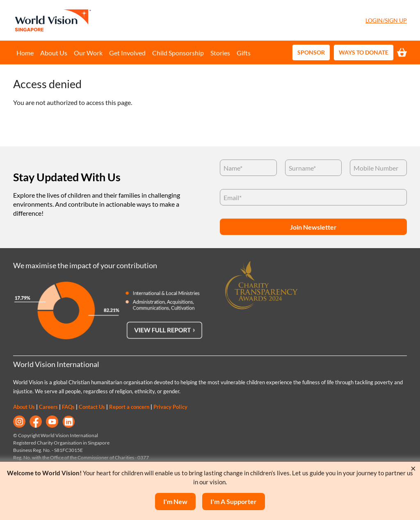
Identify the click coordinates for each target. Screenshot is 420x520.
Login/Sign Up (386, 20)
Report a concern (129, 407)
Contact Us (92, 407)
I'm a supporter (234, 501)
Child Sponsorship (178, 53)
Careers (48, 407)
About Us (54, 53)
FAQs (68, 407)
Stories (220, 53)
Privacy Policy (170, 407)
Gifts (244, 53)
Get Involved (127, 53)
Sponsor (311, 52)
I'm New (175, 501)
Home (25, 53)
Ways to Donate (364, 52)
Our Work (88, 53)
